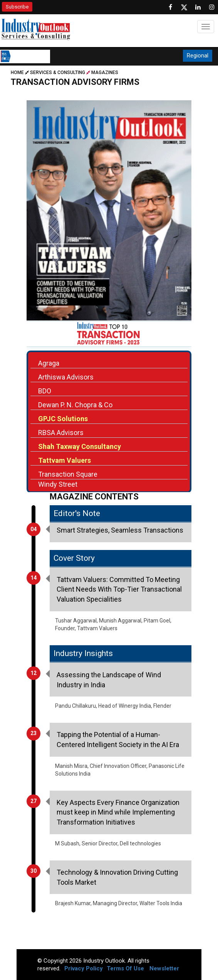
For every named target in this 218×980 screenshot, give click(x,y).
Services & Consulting (58, 73)
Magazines (105, 73)
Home (20, 73)
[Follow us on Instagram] (212, 7)
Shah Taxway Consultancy (80, 446)
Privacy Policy (84, 968)
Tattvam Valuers (65, 460)
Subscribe (17, 7)
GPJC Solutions (63, 419)
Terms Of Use (125, 968)
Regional (198, 56)
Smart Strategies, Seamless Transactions (120, 530)
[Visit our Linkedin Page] (198, 7)
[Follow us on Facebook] (170, 7)
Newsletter (164, 968)
